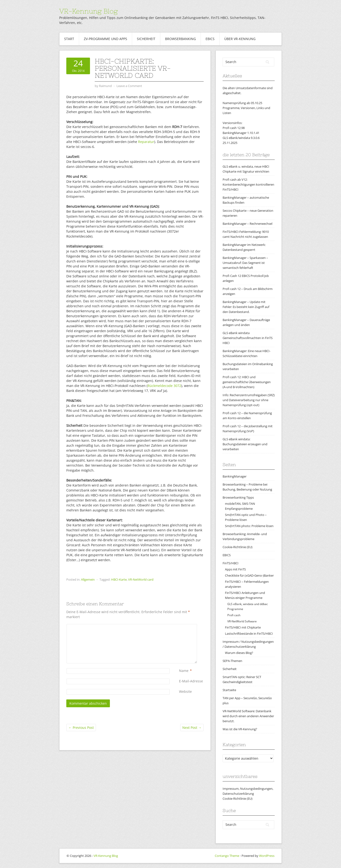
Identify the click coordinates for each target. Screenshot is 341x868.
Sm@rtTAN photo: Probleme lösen (249, 526)
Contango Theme (227, 856)
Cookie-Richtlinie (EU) (238, 547)
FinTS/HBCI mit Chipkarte (243, 627)
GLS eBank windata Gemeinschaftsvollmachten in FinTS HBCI (248, 338)
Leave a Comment (129, 86)
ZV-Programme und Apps (105, 39)
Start (69, 39)
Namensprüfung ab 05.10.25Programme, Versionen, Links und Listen (246, 108)
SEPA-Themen (232, 661)
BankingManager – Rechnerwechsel (247, 224)
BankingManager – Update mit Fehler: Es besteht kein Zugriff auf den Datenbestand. (246, 307)
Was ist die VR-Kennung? (240, 729)
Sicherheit (146, 39)
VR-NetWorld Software (242, 621)
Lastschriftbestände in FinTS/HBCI (249, 634)
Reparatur (146, 142)
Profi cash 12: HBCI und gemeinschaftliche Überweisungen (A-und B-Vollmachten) (247, 382)
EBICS (210, 39)
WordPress (267, 856)
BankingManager (235, 476)
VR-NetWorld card (141, 579)
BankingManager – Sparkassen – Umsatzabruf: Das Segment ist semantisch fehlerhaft (245, 263)
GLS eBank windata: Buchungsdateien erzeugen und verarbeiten (245, 444)
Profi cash (234, 615)
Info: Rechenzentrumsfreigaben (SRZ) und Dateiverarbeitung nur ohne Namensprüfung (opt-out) (249, 400)
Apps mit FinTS (235, 569)
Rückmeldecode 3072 (164, 386)
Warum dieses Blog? (239, 653)
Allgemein (88, 579)
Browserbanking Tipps (238, 497)
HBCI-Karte (119, 579)
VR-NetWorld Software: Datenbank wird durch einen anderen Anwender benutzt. (248, 716)
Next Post (192, 728)
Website (185, 691)
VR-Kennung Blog (88, 11)
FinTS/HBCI (231, 563)
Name (184, 671)
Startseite (229, 690)
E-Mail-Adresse (191, 681)
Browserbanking (180, 39)
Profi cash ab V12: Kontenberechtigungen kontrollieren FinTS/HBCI (248, 184)
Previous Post (81, 728)
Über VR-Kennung (240, 39)
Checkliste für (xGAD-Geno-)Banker (249, 575)
